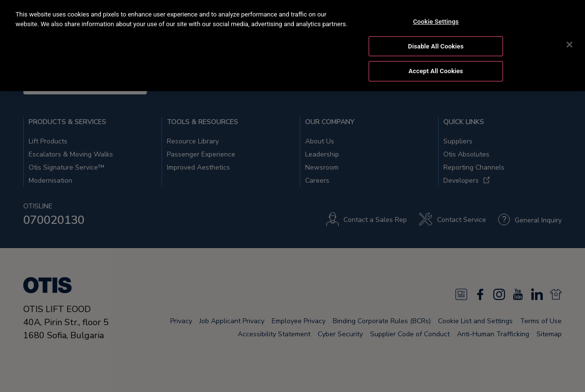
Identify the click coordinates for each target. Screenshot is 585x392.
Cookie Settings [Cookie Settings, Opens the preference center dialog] (436, 21)
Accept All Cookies (436, 70)
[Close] (569, 44)
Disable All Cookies (436, 45)
